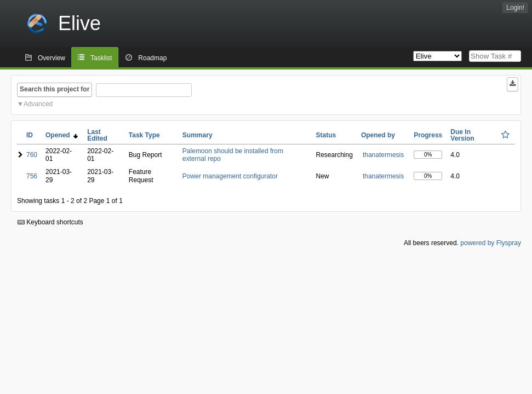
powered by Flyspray (491, 243)
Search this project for (55, 89)
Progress (428, 135)
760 (32, 155)
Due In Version (462, 135)
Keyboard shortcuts (50, 222)
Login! (515, 8)
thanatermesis (383, 155)
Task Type (144, 135)
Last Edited (97, 135)
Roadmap (152, 58)
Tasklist (101, 58)
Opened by (378, 135)
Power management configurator (230, 176)
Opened (62, 135)
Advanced (38, 104)
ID (30, 135)
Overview (52, 58)
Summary (198, 135)
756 (32, 176)
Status (326, 135)
